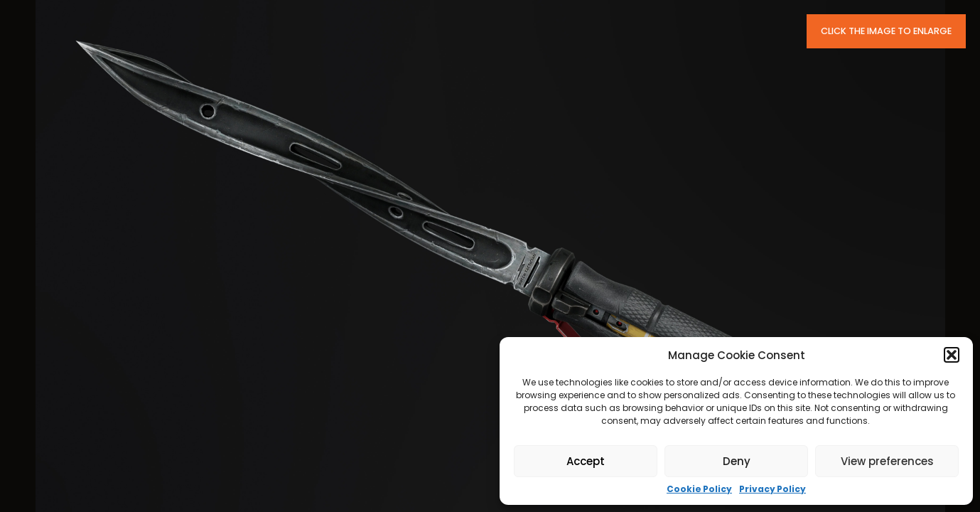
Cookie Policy (699, 489)
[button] (952, 355)
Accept (586, 461)
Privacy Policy (772, 489)
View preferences (887, 461)
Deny (737, 461)
